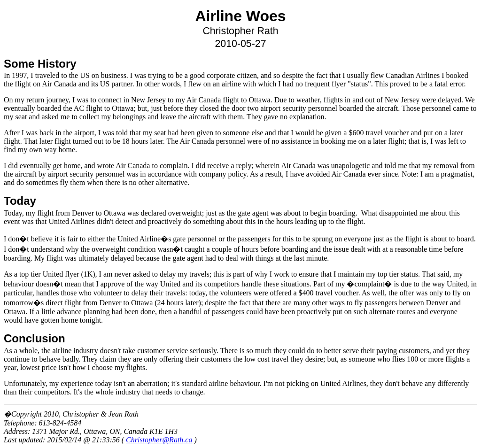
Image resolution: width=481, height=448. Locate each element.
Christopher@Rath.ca (159, 440)
